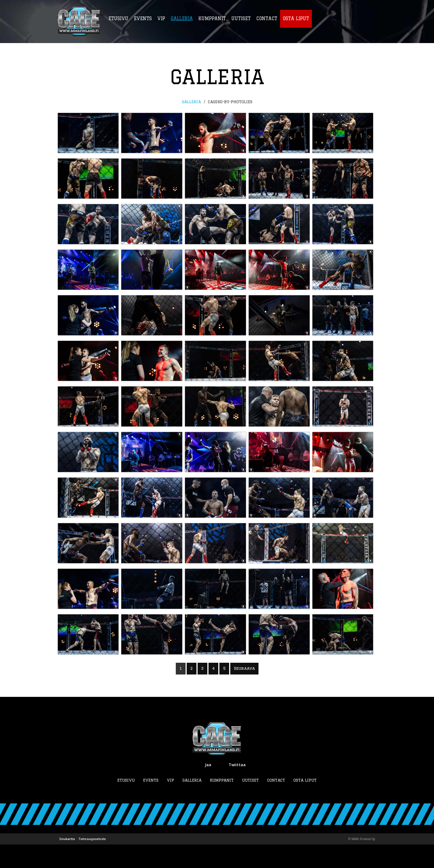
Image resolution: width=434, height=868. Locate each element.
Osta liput (305, 804)
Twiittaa (237, 788)
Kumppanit (222, 804)
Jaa (208, 788)
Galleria (191, 102)
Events (151, 804)
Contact (276, 804)
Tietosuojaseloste (92, 862)
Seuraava (244, 692)
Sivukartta (67, 862)
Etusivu (126, 804)
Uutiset (250, 804)
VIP (170, 804)
